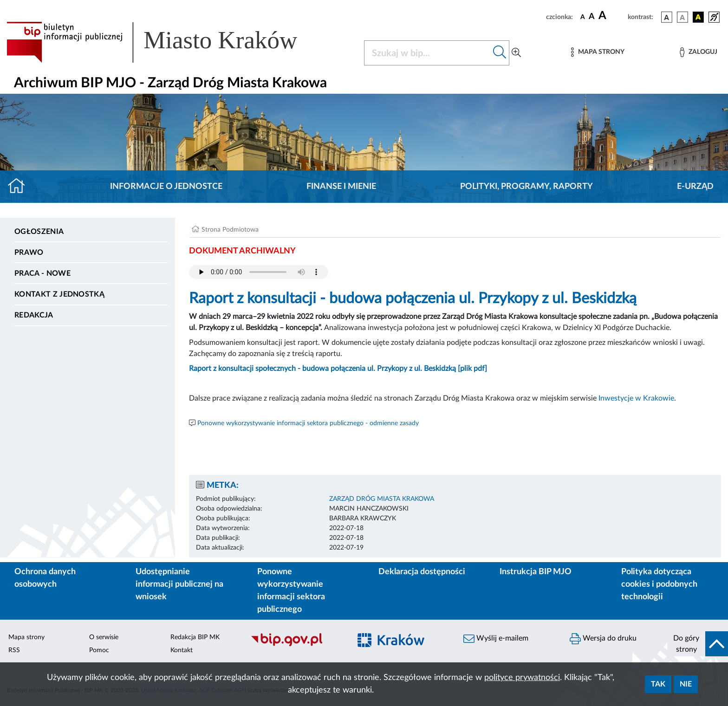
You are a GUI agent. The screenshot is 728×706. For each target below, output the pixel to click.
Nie (686, 684)
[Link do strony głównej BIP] (165, 42)
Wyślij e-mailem (496, 639)
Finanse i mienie (341, 187)
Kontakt (182, 650)
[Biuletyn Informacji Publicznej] (296, 645)
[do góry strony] (698, 644)
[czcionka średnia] (592, 17)
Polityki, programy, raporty (526, 187)
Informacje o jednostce (166, 187)
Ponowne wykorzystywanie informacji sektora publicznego (291, 591)
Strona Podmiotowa (230, 230)
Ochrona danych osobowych (45, 578)
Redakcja (34, 315)
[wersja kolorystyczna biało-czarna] (682, 17)
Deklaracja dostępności (422, 572)
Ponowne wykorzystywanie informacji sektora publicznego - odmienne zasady (308, 423)
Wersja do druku (603, 639)
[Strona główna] (20, 187)
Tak (658, 684)
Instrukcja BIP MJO (536, 572)
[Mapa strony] (598, 52)
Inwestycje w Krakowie (636, 398)
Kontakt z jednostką (59, 294)
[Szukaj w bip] (500, 53)
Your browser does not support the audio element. (259, 272)
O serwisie (104, 637)
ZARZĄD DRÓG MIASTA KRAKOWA (382, 499)
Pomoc (99, 650)
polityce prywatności (522, 678)
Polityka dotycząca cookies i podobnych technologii (659, 584)
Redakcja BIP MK (195, 637)
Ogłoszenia (39, 232)
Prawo (29, 253)
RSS (14, 650)
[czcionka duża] (612, 16)
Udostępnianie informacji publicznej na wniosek (179, 584)
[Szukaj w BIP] (427, 53)
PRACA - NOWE (42, 273)
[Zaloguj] (698, 52)
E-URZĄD (695, 187)
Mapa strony (26, 637)
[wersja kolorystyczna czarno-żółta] (698, 17)
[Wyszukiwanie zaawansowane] (516, 53)
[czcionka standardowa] (583, 17)
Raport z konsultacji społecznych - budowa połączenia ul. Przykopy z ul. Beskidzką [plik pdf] (338, 369)
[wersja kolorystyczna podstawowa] (667, 17)
